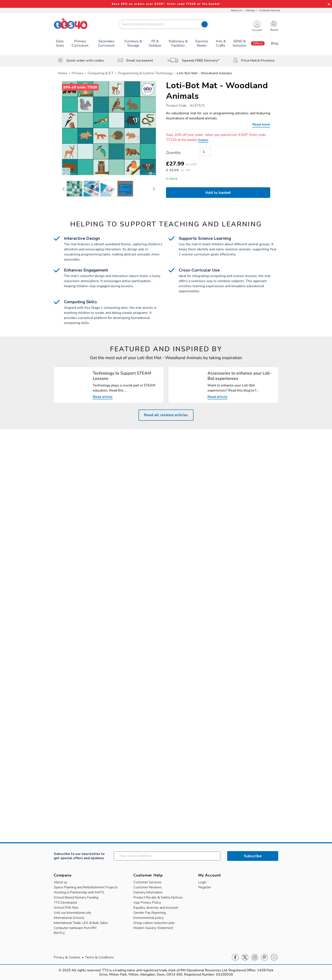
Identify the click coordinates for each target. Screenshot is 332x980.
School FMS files (66, 908)
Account (257, 30)
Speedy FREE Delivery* (201, 61)
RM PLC (60, 933)
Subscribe (253, 856)
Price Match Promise (258, 61)
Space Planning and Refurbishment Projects (86, 887)
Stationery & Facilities (178, 43)
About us (61, 882)
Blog (275, 43)
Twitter (245, 958)
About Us (236, 10)
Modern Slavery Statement (153, 928)
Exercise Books (202, 43)
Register (205, 887)
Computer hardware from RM (75, 928)
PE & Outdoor (155, 43)
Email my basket (140, 61)
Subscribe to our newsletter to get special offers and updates (79, 856)
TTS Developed (65, 903)
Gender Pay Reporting (150, 913)
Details (203, 140)
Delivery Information (148, 892)
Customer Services (270, 10)
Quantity (173, 153)
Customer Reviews (147, 887)
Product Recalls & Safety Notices (158, 897)
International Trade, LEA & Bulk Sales (81, 923)
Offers (258, 43)
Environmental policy (149, 918)
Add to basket (218, 193)
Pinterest (264, 958)
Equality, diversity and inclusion (156, 908)
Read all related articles (166, 415)
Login (202, 882)
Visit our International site (72, 913)
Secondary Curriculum (107, 43)
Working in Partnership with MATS (79, 892)
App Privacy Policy (147, 903)
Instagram (255, 958)
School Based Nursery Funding (76, 897)
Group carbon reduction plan (154, 923)
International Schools (69, 918)
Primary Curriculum (80, 43)
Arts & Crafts (221, 43)
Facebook (235, 958)
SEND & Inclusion (239, 43)
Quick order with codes (85, 61)
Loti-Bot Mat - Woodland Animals (217, 91)
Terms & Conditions (99, 957)
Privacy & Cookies (67, 957)
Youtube (274, 958)
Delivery (250, 10)
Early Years (60, 43)
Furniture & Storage (133, 43)
